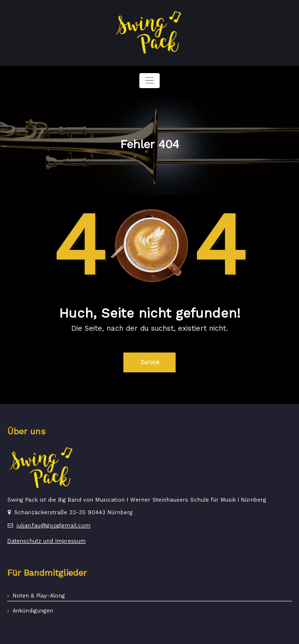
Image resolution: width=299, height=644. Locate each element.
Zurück (150, 362)
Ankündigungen (33, 611)
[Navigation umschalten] (150, 81)
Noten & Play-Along (39, 596)
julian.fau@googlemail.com (53, 526)
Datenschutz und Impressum (46, 541)
